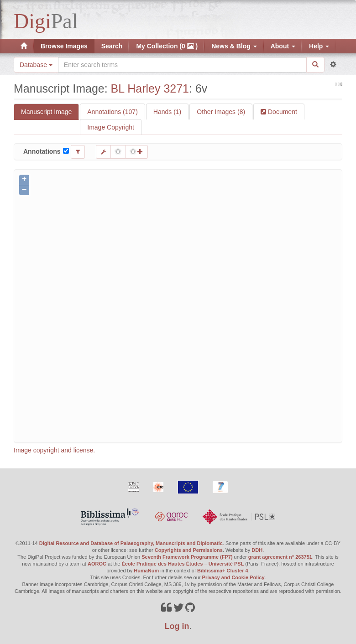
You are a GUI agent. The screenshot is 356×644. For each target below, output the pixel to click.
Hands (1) (167, 112)
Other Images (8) (221, 112)
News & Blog (234, 46)
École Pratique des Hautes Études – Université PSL (183, 564)
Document (282, 112)
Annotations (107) (113, 112)
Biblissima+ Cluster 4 (223, 571)
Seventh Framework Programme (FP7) (187, 557)
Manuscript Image (46, 112)
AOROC (97, 564)
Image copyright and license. (54, 450)
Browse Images (64, 46)
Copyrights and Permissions (189, 550)
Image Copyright (111, 127)
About (283, 46)
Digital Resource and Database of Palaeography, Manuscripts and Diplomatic (131, 543)
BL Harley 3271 (150, 88)
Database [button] (36, 65)
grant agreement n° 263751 (280, 557)
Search (112, 46)
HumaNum (146, 571)
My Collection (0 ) (167, 46)
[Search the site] (182, 65)
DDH (257, 550)
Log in (177, 626)
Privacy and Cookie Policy (233, 577)
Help (319, 46)
